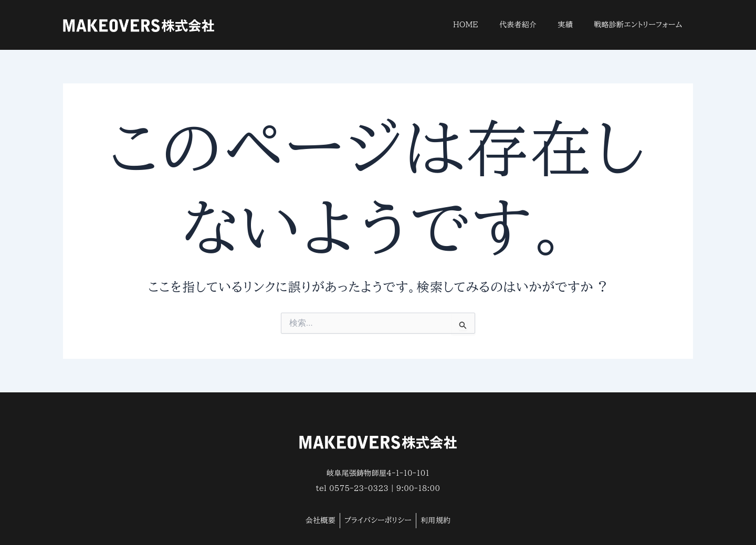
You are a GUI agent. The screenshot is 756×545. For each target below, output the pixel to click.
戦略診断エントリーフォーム (638, 25)
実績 (566, 25)
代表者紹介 (518, 25)
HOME (466, 25)
